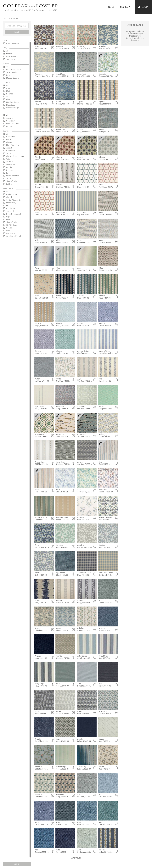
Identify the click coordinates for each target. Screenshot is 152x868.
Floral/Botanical (13, 145)
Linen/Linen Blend (14, 214)
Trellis (9, 178)
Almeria (64, 297)
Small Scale (11, 165)
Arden (64, 629)
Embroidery (11, 203)
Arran (42, 712)
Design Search (13, 18)
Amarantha (42, 435)
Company (125, 7)
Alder (106, 214)
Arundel (42, 740)
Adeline (42, 103)
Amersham (64, 463)
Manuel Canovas (13, 78)
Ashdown (42, 768)
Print (8, 219)
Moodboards (135, 25)
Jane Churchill (12, 72)
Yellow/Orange (13, 108)
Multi (8, 91)
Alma (42, 297)
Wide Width (11, 233)
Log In (143, 7)
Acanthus (106, 47)
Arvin (64, 740)
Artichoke (106, 712)
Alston (42, 380)
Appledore (64, 574)
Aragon (64, 602)
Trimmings (10, 59)
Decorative (11, 137)
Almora (64, 325)
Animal (9, 148)
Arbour (42, 629)
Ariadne (85, 629)
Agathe (85, 103)
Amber (106, 435)
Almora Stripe (85, 352)
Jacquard (10, 211)
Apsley (42, 602)
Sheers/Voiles (12, 181)
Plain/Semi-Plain (13, 176)
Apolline (64, 546)
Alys (85, 380)
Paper (9, 217)
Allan (106, 269)
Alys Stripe (42, 408)
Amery (85, 463)
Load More (76, 858)
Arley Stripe (85, 657)
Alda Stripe (64, 214)
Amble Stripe (42, 463)
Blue (8, 99)
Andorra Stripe (42, 518)
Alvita (64, 380)
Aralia (106, 602)
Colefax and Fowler (14, 70)
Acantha (42, 47)
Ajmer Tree (64, 131)
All (7, 51)
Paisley (9, 184)
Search (17, 32)
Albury (64, 186)
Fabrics (9, 54)
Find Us (111, 7)
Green (9, 88)
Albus (85, 186)
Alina (42, 269)
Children (10, 142)
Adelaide (106, 75)
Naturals (10, 94)
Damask (9, 170)
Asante (85, 740)
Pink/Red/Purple (13, 102)
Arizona (106, 629)
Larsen (9, 75)
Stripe (9, 153)
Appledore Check (85, 574)
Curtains (10, 118)
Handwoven (11, 208)
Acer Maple (64, 75)
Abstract (10, 162)
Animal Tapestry (106, 518)
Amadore (64, 408)
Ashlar (106, 768)
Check (9, 139)
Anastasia (106, 491)
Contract (10, 126)
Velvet (9, 228)
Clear (17, 864)
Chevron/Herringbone (15, 156)
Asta (85, 796)
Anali (64, 491)
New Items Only (13, 43)
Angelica (85, 518)
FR (7, 205)
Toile (8, 159)
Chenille (10, 197)
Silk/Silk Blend (12, 225)
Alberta (42, 158)
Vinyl (8, 231)
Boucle (9, 167)
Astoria (106, 851)
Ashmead (42, 796)
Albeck (85, 131)
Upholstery (11, 121)
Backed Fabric (12, 194)
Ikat (8, 173)
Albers (106, 131)
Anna (42, 546)
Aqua (8, 97)
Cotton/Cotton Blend (15, 200)
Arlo (64, 685)
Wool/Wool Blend (14, 236)
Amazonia (64, 435)
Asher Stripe (64, 768)
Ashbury (106, 740)
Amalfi (106, 408)
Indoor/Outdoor (13, 124)
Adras (64, 103)
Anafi (106, 463)
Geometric (11, 151)
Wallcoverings (12, 56)
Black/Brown (11, 105)
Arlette (64, 657)
